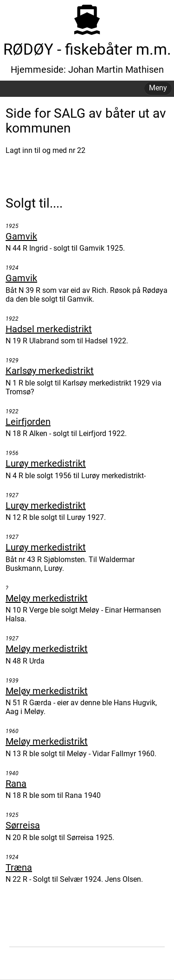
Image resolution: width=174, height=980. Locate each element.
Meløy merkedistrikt (47, 598)
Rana (16, 784)
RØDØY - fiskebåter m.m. (87, 49)
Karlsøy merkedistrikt (50, 371)
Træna (19, 867)
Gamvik (21, 236)
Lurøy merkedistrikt (46, 463)
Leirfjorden (28, 422)
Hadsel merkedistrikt (49, 329)
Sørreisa (23, 825)
